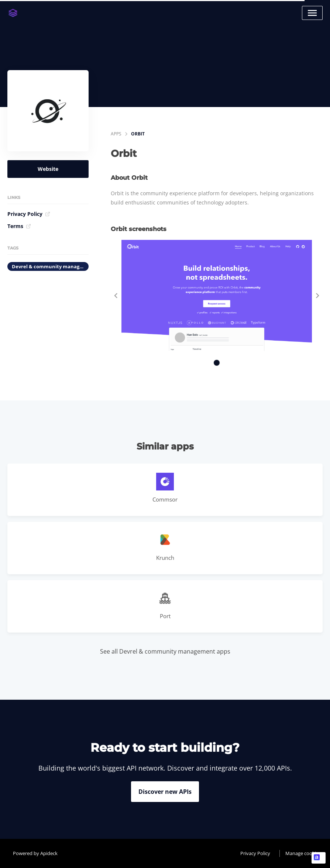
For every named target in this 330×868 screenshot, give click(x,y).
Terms (19, 226)
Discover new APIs (165, 792)
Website (48, 169)
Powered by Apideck (35, 853)
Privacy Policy (29, 214)
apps (116, 134)
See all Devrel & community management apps (165, 651)
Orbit (138, 134)
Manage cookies (303, 853)
